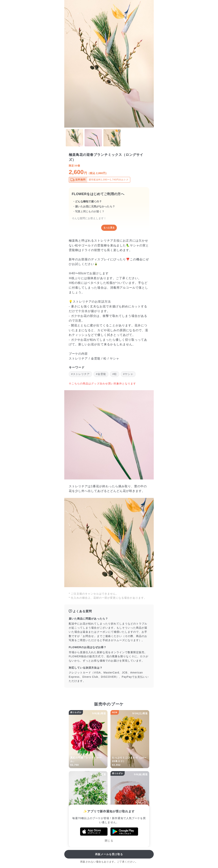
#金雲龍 (101, 374)
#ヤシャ (128, 374)
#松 (115, 374)
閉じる (109, 841)
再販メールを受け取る (109, 854)
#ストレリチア (80, 374)
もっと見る (109, 228)
